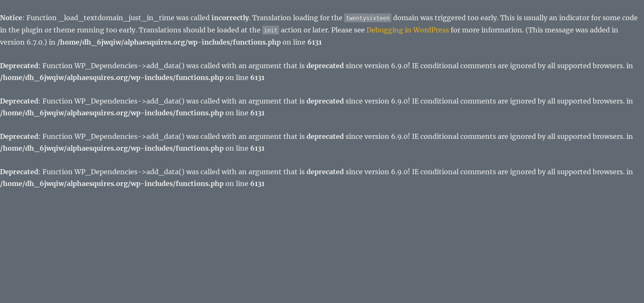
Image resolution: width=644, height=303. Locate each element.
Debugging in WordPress (408, 30)
